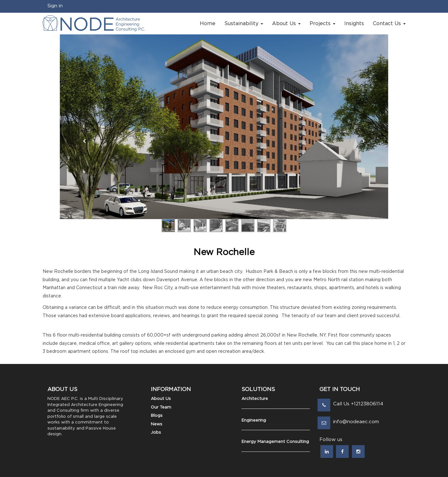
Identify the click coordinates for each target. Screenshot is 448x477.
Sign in (55, 6)
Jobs (156, 433)
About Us (161, 399)
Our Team (161, 407)
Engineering (254, 420)
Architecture (255, 399)
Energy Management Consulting (275, 442)
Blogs (157, 416)
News (157, 424)
